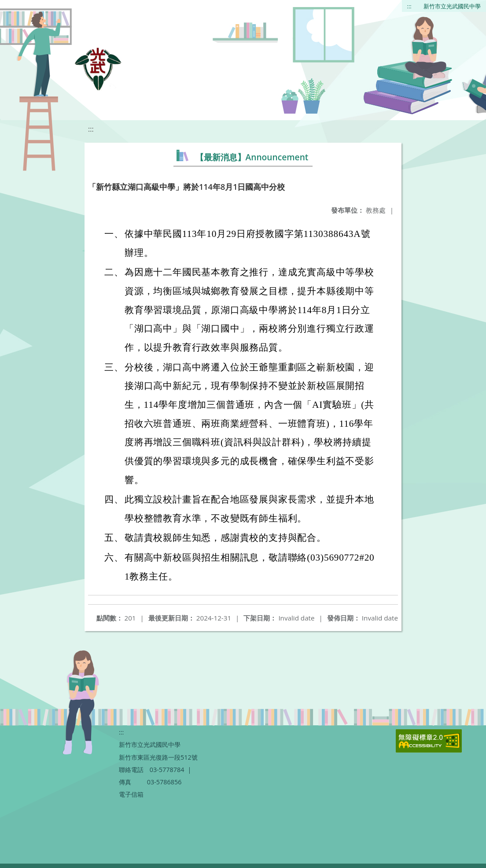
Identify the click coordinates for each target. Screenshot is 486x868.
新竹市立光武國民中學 (452, 6)
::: (409, 6)
